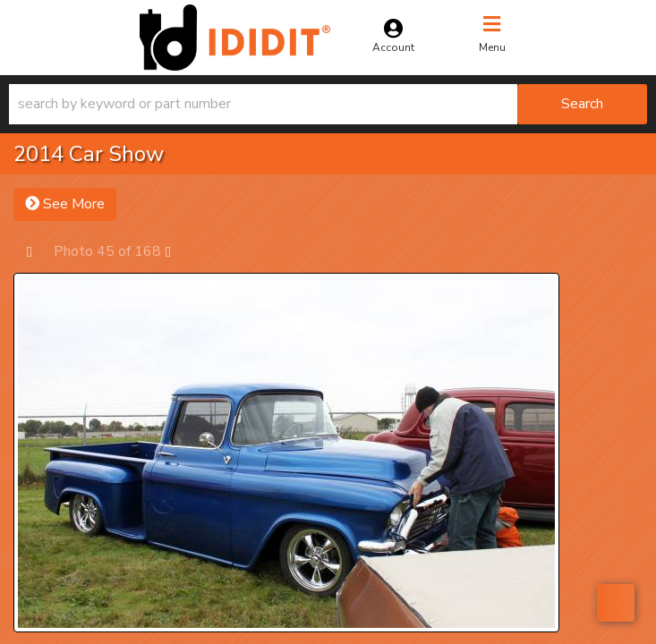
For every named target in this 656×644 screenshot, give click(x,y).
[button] (328, 104)
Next (177, 251)
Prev (38, 251)
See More (65, 204)
